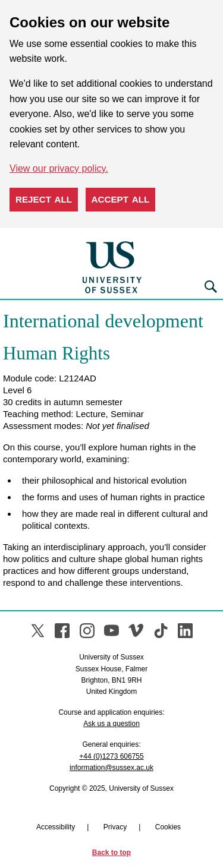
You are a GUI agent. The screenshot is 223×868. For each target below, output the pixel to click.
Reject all (44, 199)
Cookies (168, 827)
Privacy (115, 827)
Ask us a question (111, 724)
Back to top (111, 853)
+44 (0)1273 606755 (111, 756)
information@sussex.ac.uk (111, 768)
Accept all (121, 199)
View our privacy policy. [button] (59, 168)
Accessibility (56, 827)
